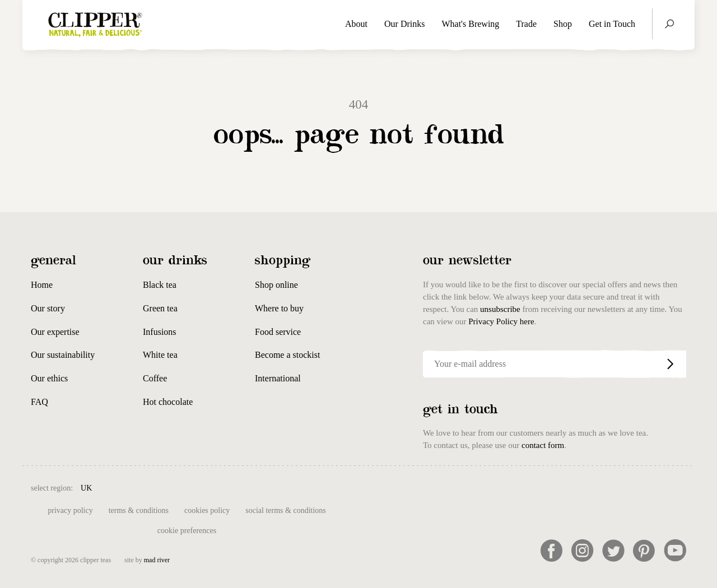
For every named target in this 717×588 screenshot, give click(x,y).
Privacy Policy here (501, 321)
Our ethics (49, 378)
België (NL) (119, 487)
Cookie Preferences (187, 531)
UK (86, 488)
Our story (48, 308)
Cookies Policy (207, 510)
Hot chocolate (168, 402)
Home (42, 285)
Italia (313, 487)
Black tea (160, 285)
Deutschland (218, 487)
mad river (157, 560)
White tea (160, 355)
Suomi (380, 487)
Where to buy (279, 308)
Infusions (160, 332)
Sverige (410, 487)
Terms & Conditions (139, 510)
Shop (563, 24)
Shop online (276, 285)
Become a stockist (287, 355)
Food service (278, 332)
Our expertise (55, 332)
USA (438, 487)
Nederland (346, 487)
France (287, 487)
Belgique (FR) (168, 487)
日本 (462, 487)
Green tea (160, 308)
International (278, 378)
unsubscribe (500, 309)
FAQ (39, 402)
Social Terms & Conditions (285, 510)
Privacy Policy (70, 510)
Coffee (155, 378)
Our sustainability (63, 355)
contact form (543, 445)
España (257, 487)
